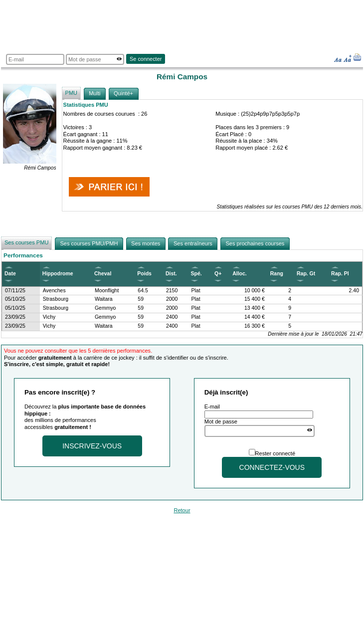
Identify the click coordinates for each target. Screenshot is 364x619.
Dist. (171, 274)
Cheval (103, 274)
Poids (144, 274)
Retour (182, 510)
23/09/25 (15, 317)
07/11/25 (15, 291)
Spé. (196, 274)
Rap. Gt (306, 274)
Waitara (104, 299)
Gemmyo (105, 308)
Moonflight (107, 291)
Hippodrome (58, 274)
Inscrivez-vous (92, 446)
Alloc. (240, 274)
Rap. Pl (340, 274)
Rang (277, 274)
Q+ (218, 274)
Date (10, 274)
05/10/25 (15, 299)
